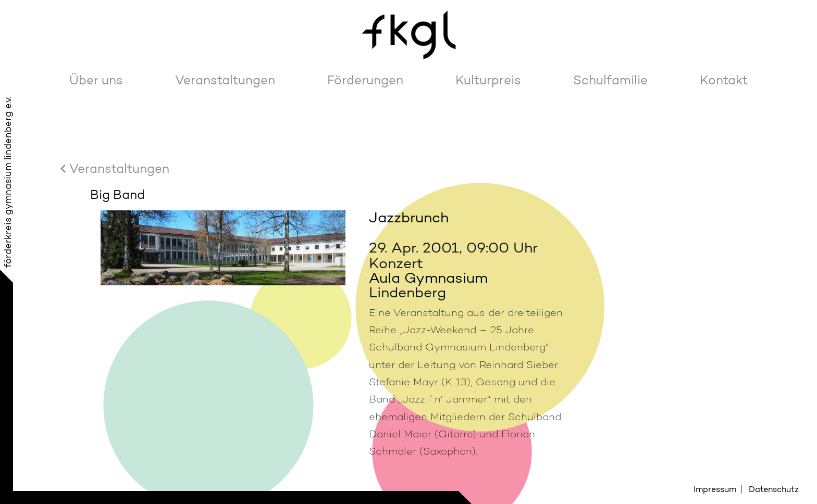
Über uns (96, 80)
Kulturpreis (488, 80)
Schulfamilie (610, 80)
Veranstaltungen (225, 80)
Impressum (715, 489)
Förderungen (365, 80)
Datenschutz (774, 489)
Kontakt (724, 80)
